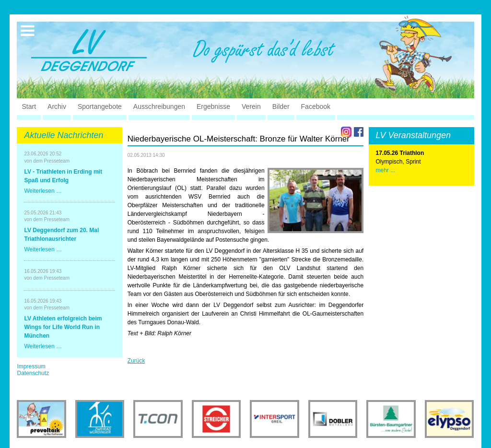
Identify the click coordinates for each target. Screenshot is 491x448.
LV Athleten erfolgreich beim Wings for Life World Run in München (63, 327)
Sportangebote (100, 106)
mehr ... (386, 170)
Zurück (136, 361)
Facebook (316, 106)
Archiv (57, 106)
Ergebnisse (213, 106)
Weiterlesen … (43, 191)
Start (29, 106)
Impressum (31, 366)
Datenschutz (33, 373)
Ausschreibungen (159, 106)
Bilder (281, 106)
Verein (251, 106)
